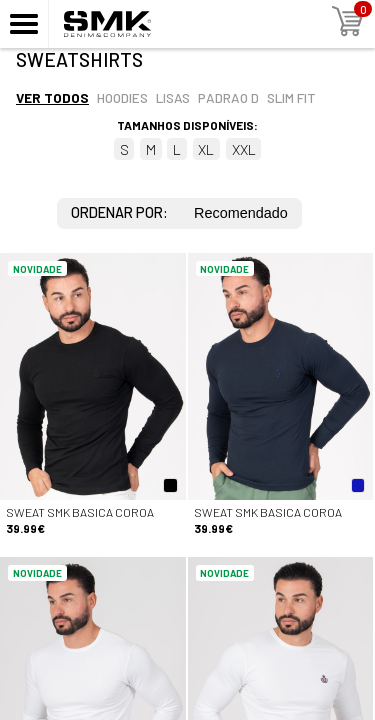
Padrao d (228, 97)
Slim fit (291, 97)
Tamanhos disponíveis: (187, 125)
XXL (244, 149)
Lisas (173, 97)
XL (206, 149)
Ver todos (52, 97)
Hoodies (122, 97)
